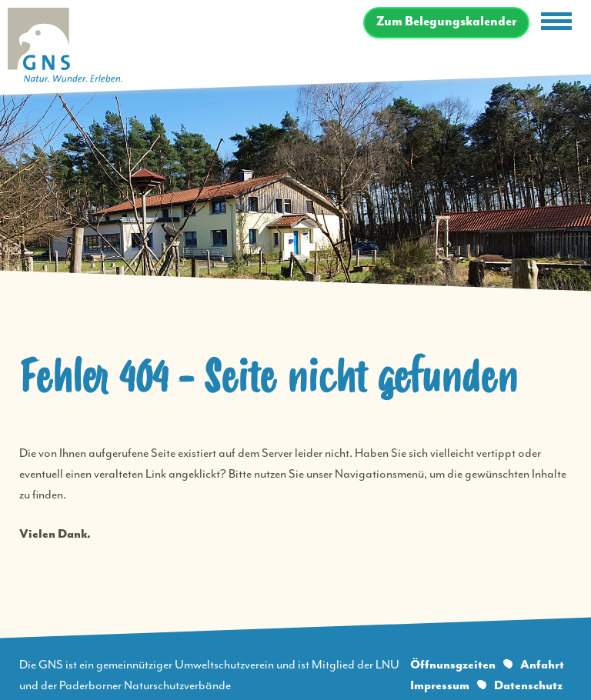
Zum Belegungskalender (446, 22)
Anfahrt (542, 665)
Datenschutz (528, 686)
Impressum (440, 686)
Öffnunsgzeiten (453, 665)
